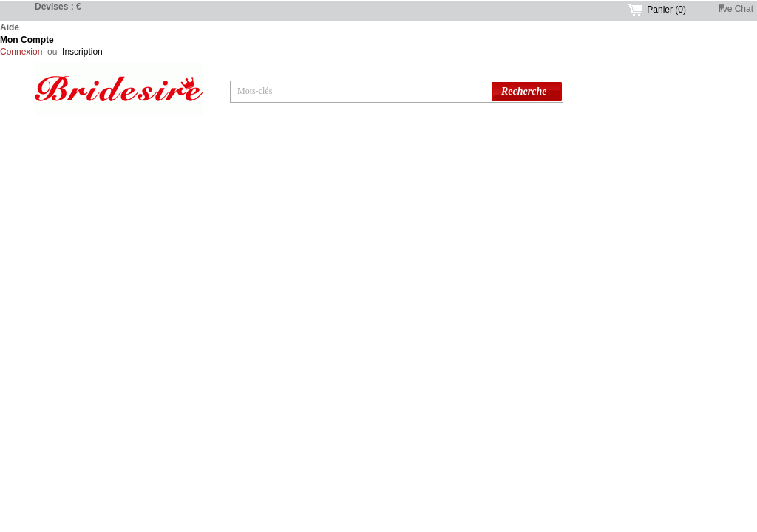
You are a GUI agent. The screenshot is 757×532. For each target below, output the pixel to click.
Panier (666, 10)
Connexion (21, 52)
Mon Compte (27, 40)
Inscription (82, 52)
